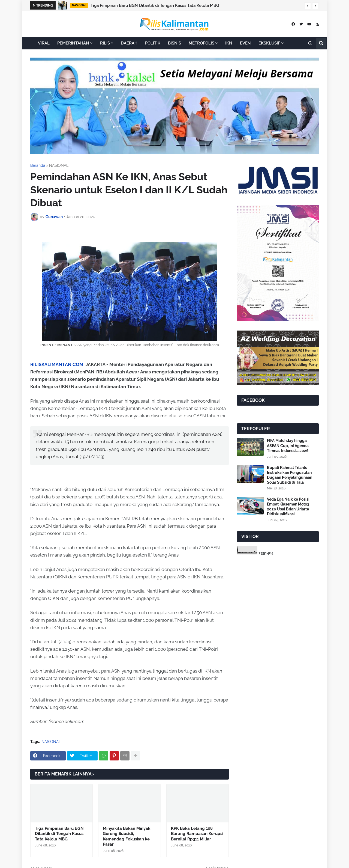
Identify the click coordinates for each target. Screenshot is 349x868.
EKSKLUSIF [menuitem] (269, 43)
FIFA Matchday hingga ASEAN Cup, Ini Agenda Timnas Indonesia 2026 (288, 445)
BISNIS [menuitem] (174, 43)
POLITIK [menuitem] (153, 43)
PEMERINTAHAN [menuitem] (73, 43)
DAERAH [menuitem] (129, 43)
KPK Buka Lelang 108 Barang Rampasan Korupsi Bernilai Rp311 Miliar (197, 834)
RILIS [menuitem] (105, 43)
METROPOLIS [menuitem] (201, 43)
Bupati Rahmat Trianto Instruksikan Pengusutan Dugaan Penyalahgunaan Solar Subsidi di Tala (290, 475)
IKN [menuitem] (229, 43)
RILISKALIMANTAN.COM (57, 364)
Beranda (38, 165)
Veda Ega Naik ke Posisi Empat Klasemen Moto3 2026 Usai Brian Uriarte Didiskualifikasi (288, 507)
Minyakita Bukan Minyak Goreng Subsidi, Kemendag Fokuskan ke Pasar (127, 836)
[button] (308, 6)
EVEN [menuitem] (245, 43)
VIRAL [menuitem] (44, 43)
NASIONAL (59, 165)
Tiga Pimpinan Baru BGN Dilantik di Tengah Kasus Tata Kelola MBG (155, 5)
